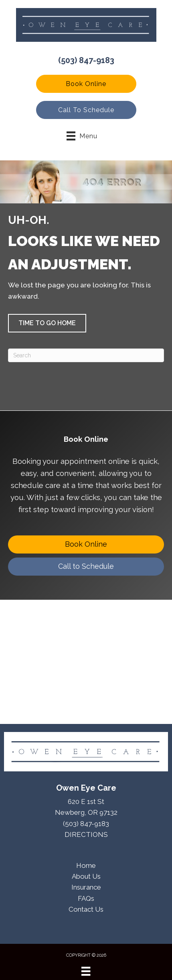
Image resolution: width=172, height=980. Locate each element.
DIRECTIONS (86, 834)
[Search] (86, 355)
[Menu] (86, 971)
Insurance (86, 887)
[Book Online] (86, 544)
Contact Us (86, 909)
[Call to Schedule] (86, 567)
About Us (86, 876)
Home (86, 865)
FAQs (86, 898)
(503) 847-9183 (86, 60)
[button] (86, 84)
